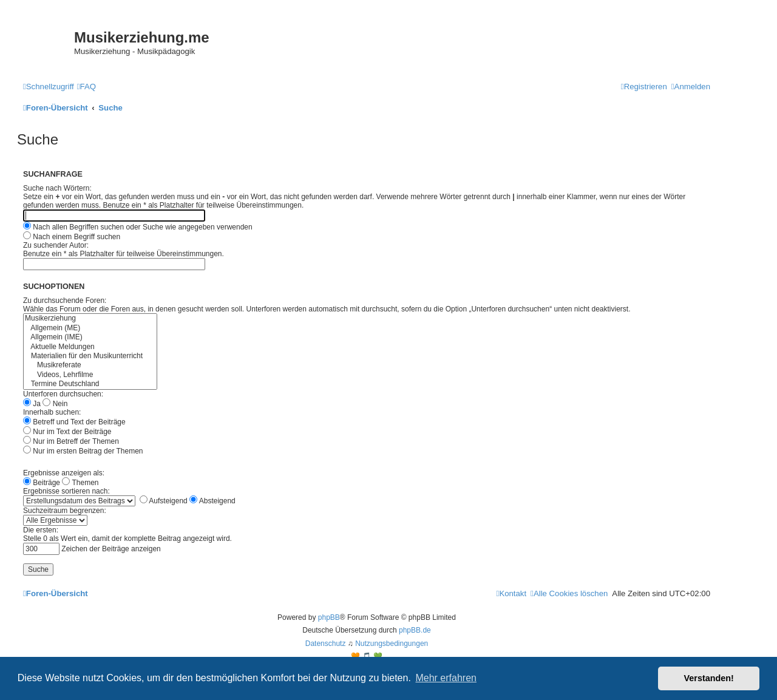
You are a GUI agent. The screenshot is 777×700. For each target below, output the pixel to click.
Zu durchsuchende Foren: (65, 301)
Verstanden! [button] (709, 678)
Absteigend (212, 501)
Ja (32, 404)
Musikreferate (90, 365)
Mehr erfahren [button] (446, 678)
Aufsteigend (164, 501)
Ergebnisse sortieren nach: (66, 491)
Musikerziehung (90, 318)
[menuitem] (87, 87)
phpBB (329, 617)
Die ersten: (41, 530)
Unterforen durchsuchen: (63, 394)
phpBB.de (415, 630)
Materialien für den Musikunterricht (90, 356)
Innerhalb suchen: (52, 412)
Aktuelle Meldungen (90, 347)
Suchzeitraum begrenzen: (65, 511)
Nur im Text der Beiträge (67, 432)
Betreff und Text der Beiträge (74, 422)
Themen (80, 483)
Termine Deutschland (90, 384)
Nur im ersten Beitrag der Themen (83, 451)
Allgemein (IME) (90, 337)
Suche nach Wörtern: (57, 188)
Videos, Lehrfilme (90, 375)
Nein (55, 404)
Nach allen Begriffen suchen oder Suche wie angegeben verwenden (138, 227)
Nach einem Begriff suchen (72, 237)
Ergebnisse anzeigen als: (64, 473)
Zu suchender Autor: (56, 245)
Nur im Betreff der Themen (71, 441)
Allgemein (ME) (90, 328)
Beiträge (42, 483)
